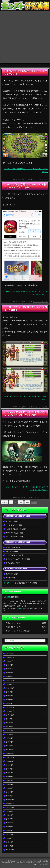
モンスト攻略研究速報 (20, 863)
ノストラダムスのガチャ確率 (16, 529)
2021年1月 (10, 654)
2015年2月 (10, 838)
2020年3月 (10, 673)
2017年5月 (10, 734)
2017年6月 (10, 731)
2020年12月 (10, 657)
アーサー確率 (11, 578)
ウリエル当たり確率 (13, 563)
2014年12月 (10, 846)
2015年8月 (10, 815)
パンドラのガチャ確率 (14, 525)
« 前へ (4, 502)
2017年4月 (10, 738)
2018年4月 (10, 704)
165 (27, 502)
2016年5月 (10, 781)
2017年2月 (10, 746)
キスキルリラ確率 (12, 574)
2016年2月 (10, 792)
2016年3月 (10, 788)
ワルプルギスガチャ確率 (15, 555)
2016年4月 (10, 784)
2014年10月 (10, 850)
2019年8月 (10, 692)
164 (21, 502)
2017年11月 (10, 711)
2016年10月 (10, 761)
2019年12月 (10, 680)
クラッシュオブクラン (40, 179)
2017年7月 (10, 727)
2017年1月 (10, 750)
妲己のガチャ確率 (12, 551)
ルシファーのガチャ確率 (15, 537)
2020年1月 (10, 677)
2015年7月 (10, 819)
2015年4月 (10, 831)
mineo (19, 608)
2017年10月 (10, 715)
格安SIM (8, 597)
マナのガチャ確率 (12, 521)
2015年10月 (10, 807)
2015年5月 (10, 827)
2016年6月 (10, 777)
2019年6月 (10, 700)
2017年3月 (10, 742)
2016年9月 (10, 765)
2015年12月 (10, 800)
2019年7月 (10, 696)
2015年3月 (10, 834)
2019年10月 (10, 688)
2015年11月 (10, 804)
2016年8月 (10, 769)
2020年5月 (10, 669)
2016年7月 (10, 773)
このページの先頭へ (42, 864)
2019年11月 (10, 684)
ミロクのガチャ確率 (13, 548)
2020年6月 (10, 665)
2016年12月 (10, 754)
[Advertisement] (25, 37)
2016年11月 (10, 757)
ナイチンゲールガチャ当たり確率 (18, 559)
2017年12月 (10, 707)
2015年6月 (10, 823)
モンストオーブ (10, 583)
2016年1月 (10, 796)
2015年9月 (10, 811)
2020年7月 (10, 661)
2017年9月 (10, 719)
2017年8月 (10, 723)
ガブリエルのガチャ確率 (15, 533)
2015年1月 (10, 842)
